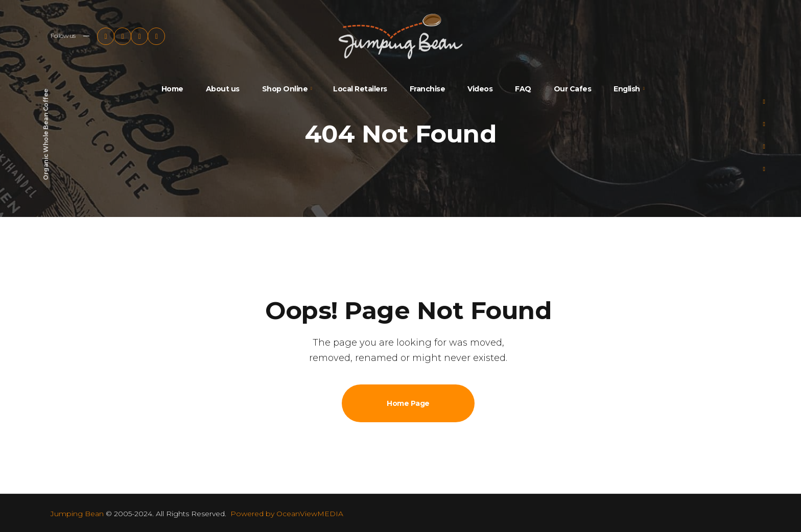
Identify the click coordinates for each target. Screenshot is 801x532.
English (627, 89)
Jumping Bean (77, 514)
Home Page (408, 403)
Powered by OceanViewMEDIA (287, 514)
